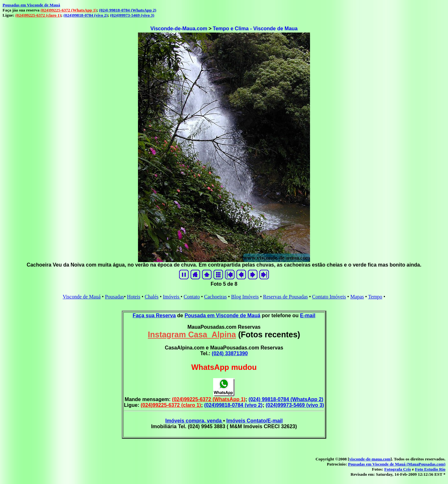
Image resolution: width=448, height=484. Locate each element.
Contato (192, 297)
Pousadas (114, 297)
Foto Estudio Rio (430, 469)
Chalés (152, 297)
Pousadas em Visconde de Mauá (31, 5)
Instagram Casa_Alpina (192, 334)
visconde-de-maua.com (370, 459)
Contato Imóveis (329, 297)
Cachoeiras (216, 297)
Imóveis (172, 297)
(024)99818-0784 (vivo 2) (86, 15)
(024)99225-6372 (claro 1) (38, 15)
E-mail (308, 315)
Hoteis (134, 297)
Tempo (375, 297)
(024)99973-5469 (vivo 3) (132, 15)
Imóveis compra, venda (194, 421)
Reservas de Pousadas (285, 297)
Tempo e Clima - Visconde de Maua (255, 29)
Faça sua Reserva (154, 315)
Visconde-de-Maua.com (179, 29)
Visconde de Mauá (82, 297)
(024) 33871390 (230, 353)
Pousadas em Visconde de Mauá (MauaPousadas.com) (397, 464)
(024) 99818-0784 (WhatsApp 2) (128, 10)
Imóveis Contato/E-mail (254, 421)
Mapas (357, 297)
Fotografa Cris (398, 469)
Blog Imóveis (245, 297)
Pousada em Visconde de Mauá (222, 315)
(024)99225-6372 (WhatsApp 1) (69, 10)
